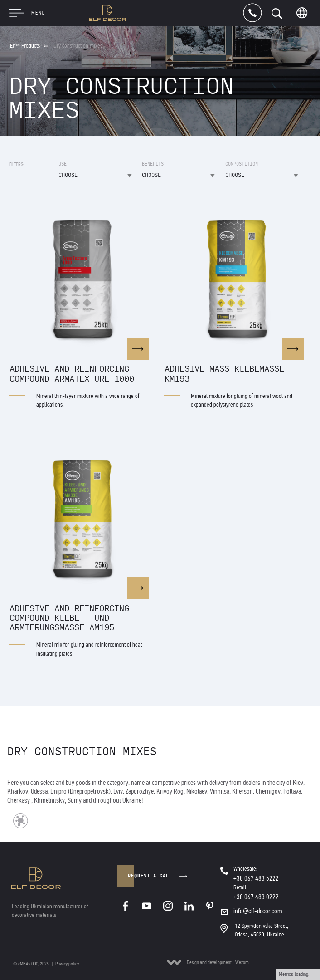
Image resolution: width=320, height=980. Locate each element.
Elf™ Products (25, 46)
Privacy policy (67, 964)
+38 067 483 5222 (256, 878)
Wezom (242, 962)
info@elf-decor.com (258, 911)
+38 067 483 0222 (256, 897)
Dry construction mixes (78, 46)
